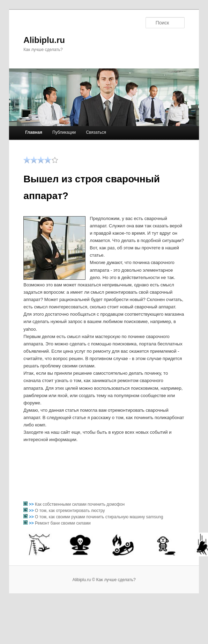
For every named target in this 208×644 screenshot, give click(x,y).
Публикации (64, 132)
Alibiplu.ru (44, 40)
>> (32, 504)
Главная (34, 132)
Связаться (96, 132)
